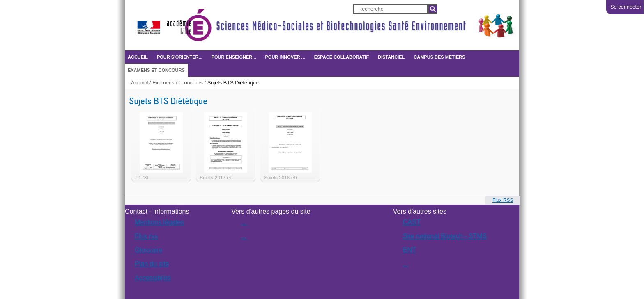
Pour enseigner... (234, 57)
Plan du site (152, 264)
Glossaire (149, 250)
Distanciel (391, 57)
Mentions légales (159, 222)
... (244, 222)
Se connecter (626, 7)
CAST (412, 222)
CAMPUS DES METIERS (439, 57)
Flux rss (146, 236)
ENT (409, 250)
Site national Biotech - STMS (445, 236)
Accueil (138, 57)
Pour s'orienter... (180, 57)
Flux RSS (503, 200)
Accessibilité (153, 278)
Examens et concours (156, 70)
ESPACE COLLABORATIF (342, 57)
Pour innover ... (285, 57)
